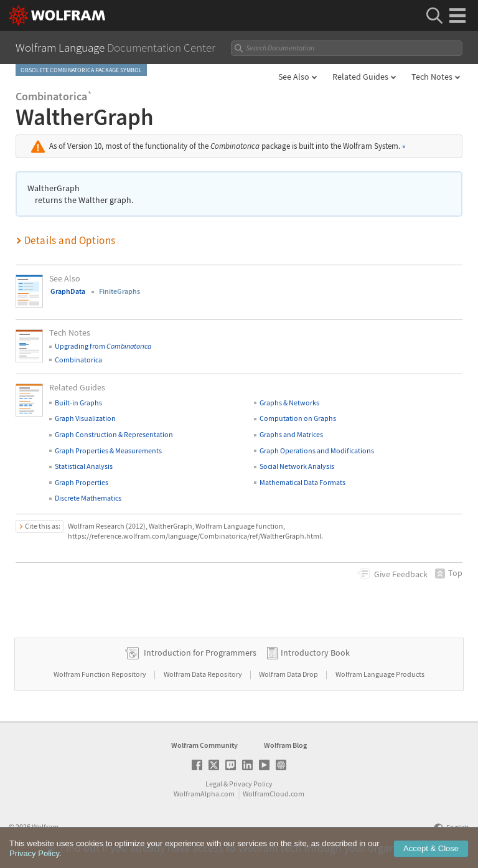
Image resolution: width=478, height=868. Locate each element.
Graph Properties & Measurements (108, 451)
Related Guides (360, 77)
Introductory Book (315, 653)
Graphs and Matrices (291, 434)
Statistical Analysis (84, 466)
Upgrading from (103, 346)
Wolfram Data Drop (289, 674)
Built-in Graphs (78, 403)
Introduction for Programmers (200, 653)
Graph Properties (82, 482)
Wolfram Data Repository (204, 674)
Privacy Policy (251, 784)
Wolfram (45, 827)
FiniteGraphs (119, 291)
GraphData (68, 291)
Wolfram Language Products (380, 674)
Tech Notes (432, 77)
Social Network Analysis (297, 466)
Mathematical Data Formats (302, 482)
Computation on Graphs (298, 418)
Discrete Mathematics (88, 498)
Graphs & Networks (289, 403)
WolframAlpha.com (204, 794)
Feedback (401, 574)
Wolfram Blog (285, 745)
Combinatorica (78, 360)
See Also (294, 77)
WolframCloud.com (274, 794)
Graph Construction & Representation (114, 434)
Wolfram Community (204, 745)
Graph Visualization (85, 418)
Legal (214, 784)
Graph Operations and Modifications (317, 451)
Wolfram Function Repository (101, 674)
